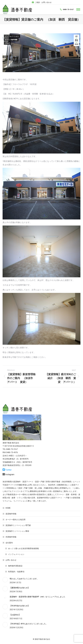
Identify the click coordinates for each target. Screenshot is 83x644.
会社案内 (8, 543)
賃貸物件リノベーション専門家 (18, 525)
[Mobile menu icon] (78, 9)
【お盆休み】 (15, 615)
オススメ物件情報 (11, 40)
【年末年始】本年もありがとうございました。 (29, 624)
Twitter (8, 470)
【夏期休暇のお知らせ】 (20, 588)
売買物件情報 (11, 537)
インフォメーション (12, 36)
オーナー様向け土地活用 (15, 520)
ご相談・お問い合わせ (42, 2)
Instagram (10, 474)
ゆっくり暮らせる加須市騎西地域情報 (23, 548)
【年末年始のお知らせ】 (20, 606)
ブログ (7, 43)
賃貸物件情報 (11, 514)
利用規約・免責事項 (16, 572)
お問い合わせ (10, 560)
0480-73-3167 (67, 9)
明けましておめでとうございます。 (24, 579)
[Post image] (5, 580)
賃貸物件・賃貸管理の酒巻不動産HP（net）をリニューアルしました (37, 597)
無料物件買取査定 (15, 566)
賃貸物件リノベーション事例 (17, 531)
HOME (8, 508)
